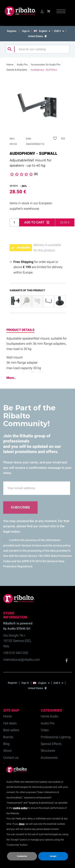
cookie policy (20, 808)
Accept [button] (53, 856)
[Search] (37, 49)
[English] (43, 31)
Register (12, 31)
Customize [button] (22, 856)
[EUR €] (59, 31)
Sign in (26, 31)
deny (22, 824)
